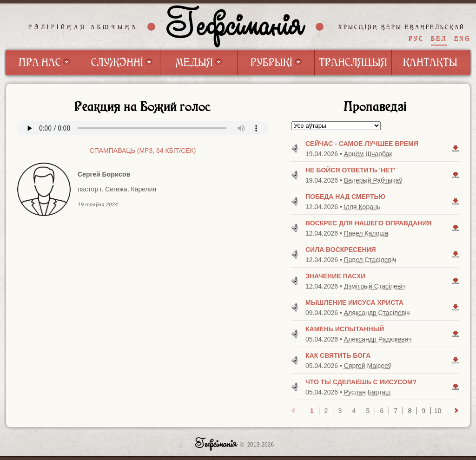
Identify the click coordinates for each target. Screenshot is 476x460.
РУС (416, 39)
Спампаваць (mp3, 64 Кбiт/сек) (143, 151)
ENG (462, 39)
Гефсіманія (236, 26)
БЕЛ (439, 39)
